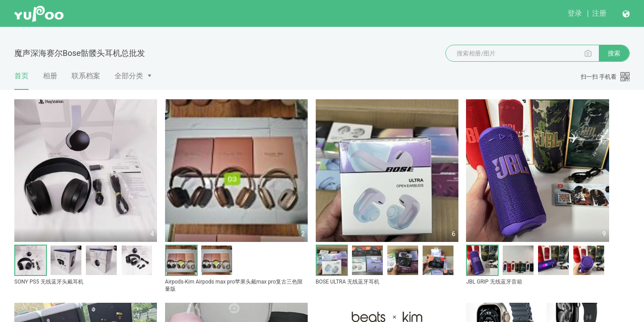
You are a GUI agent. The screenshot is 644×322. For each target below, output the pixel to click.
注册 (599, 13)
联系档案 (86, 76)
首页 (21, 80)
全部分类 (129, 76)
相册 (50, 76)
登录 (575, 13)
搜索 (614, 53)
